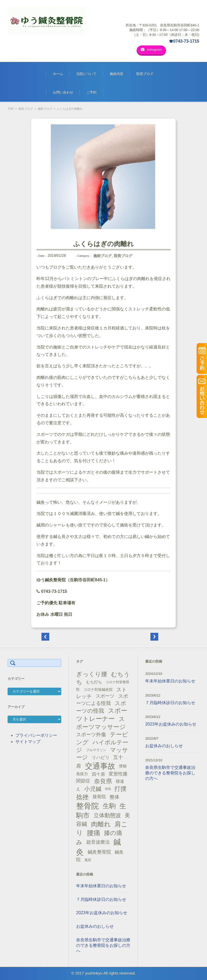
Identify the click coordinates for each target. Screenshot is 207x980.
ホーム (58, 74)
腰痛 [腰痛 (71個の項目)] (94, 833)
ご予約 (91, 92)
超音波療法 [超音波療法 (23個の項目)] (98, 842)
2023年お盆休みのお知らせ (102, 912)
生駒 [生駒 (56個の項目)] (109, 806)
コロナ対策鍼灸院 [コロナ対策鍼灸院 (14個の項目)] (98, 689)
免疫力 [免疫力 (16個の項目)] (82, 774)
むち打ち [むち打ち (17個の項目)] (94, 682)
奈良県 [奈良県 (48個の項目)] (103, 781)
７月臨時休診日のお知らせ (101, 899)
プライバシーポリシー (36, 735)
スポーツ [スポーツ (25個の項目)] (105, 696)
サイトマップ (28, 741)
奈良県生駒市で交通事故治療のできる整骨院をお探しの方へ (103, 945)
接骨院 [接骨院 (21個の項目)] (99, 796)
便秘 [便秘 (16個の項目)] (123, 766)
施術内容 (117, 74)
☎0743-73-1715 (184, 41)
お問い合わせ (63, 92)
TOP (11, 108)
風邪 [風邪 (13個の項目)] (88, 860)
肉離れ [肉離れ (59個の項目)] (101, 824)
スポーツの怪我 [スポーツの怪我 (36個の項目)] (101, 707)
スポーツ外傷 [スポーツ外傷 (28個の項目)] (91, 734)
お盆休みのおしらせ (95, 926)
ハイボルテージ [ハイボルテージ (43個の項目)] (102, 746)
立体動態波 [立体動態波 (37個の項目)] (107, 815)
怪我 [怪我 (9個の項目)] (108, 788)
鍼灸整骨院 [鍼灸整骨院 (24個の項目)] (99, 852)
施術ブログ (45, 108)
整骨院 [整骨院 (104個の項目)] (87, 806)
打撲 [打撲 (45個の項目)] (120, 788)
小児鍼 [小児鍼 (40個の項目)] (93, 789)
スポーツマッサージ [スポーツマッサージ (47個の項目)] (101, 723)
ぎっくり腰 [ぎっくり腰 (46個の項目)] (92, 674)
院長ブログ (145, 74)
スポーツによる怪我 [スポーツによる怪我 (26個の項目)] (102, 699)
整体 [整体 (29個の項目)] (114, 797)
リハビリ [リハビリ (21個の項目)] (101, 757)
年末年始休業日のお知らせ (101, 886)
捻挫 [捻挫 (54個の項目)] (82, 797)
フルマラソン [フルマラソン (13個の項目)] (96, 750)
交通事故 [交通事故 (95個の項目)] (100, 766)
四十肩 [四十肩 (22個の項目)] (98, 774)
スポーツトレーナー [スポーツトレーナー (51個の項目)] (102, 714)
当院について (86, 74)
